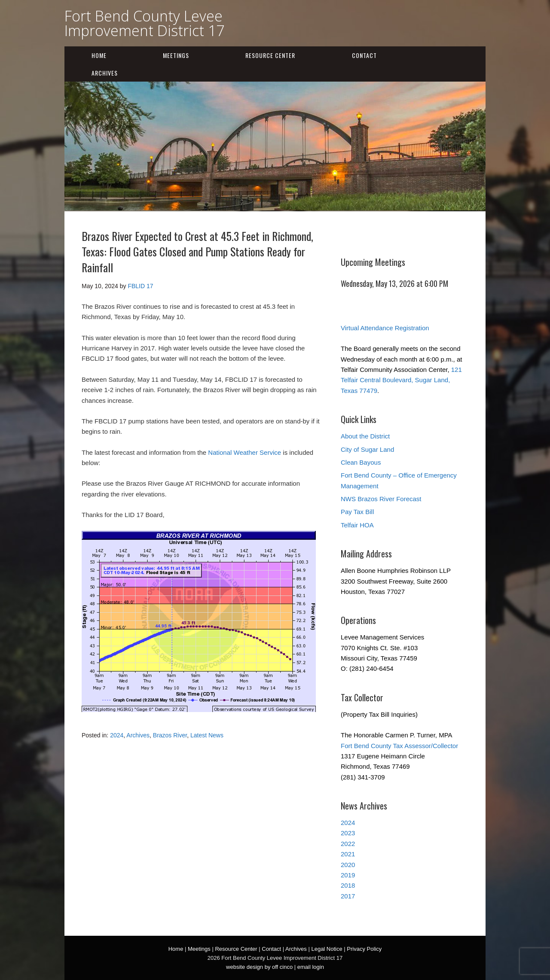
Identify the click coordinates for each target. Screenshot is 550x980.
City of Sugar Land (367, 449)
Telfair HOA (357, 525)
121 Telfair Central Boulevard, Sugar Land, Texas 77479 (401, 380)
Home (99, 55)
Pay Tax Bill (357, 512)
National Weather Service (244, 452)
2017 (348, 896)
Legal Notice (327, 949)
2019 (348, 875)
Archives (105, 73)
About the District (365, 436)
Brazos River (170, 735)
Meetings (176, 55)
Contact (364, 55)
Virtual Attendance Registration (385, 328)
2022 (348, 844)
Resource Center (270, 55)
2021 (348, 854)
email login (311, 967)
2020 (348, 865)
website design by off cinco (259, 967)
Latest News (207, 735)
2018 (348, 885)
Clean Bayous (361, 462)
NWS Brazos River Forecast (381, 499)
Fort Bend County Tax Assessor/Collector (399, 746)
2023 (348, 833)
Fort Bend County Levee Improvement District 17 (144, 23)
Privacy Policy (364, 949)
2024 (117, 735)
